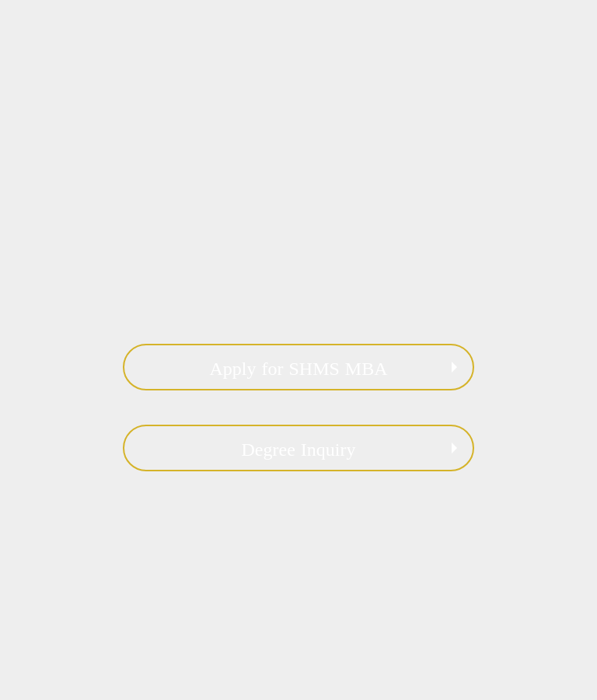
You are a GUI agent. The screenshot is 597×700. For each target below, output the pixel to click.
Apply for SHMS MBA (298, 369)
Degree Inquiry (299, 450)
